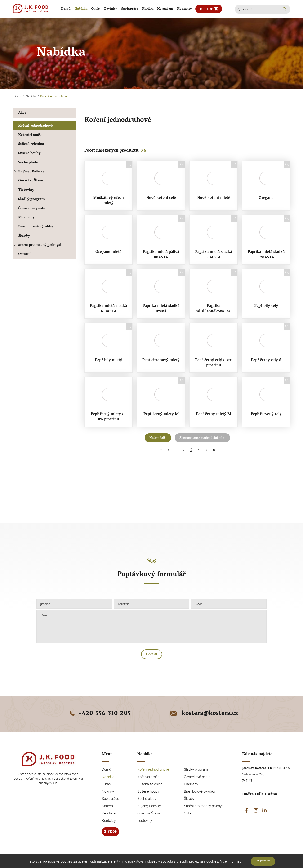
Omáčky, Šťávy (31, 181)
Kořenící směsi (30, 135)
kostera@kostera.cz (204, 714)
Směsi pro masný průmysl (37, 245)
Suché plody (28, 163)
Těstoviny (26, 190)
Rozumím (263, 861)
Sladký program (31, 199)
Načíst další (158, 438)
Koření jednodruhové (35, 126)
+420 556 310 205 (99, 714)
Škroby (24, 236)
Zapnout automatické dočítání (202, 438)
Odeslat (152, 654)
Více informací (231, 861)
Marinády (26, 218)
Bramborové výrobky (36, 227)
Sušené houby (29, 153)
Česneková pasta (32, 209)
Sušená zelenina (31, 144)
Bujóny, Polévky (29, 172)
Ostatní (24, 254)
